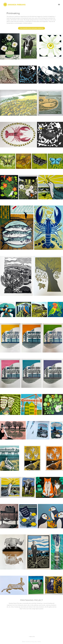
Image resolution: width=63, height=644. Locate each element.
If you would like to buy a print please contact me (32, 28)
